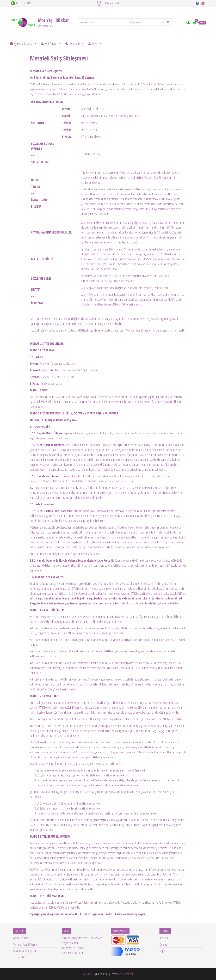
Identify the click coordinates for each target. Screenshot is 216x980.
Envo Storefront (125, 974)
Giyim (97, 43)
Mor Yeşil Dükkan (54, 20)
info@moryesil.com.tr (111, 3)
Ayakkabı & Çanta (26, 43)
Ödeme (163, 944)
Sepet (163, 951)
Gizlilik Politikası (21, 938)
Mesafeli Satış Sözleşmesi (26, 944)
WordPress (89, 974)
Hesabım (164, 938)
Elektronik (77, 43)
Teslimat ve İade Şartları (25, 951)
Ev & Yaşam (53, 43)
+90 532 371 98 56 (24, 3)
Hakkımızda (18, 957)
